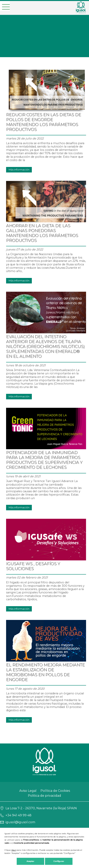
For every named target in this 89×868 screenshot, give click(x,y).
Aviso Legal (28, 791)
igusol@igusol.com (20, 822)
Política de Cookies (55, 791)
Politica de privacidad (44, 796)
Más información (19, 170)
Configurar (59, 861)
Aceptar (30, 861)
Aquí (14, 850)
